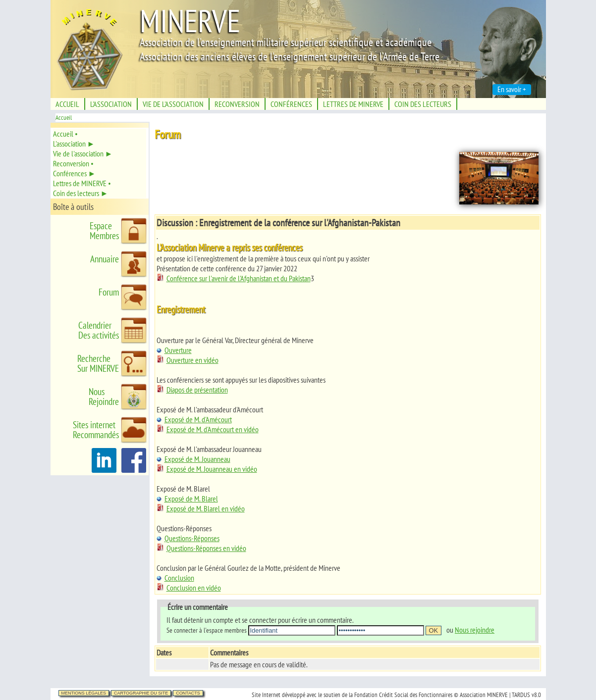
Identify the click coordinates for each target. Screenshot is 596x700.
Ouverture (174, 350)
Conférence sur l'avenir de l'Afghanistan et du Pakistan (234, 278)
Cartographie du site (141, 693)
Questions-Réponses (188, 538)
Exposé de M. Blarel (187, 499)
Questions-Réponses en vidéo (201, 548)
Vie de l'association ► (83, 153)
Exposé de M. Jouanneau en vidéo (207, 469)
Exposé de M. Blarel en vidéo (201, 508)
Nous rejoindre (475, 630)
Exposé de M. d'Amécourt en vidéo (208, 429)
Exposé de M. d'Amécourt (194, 419)
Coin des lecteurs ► (81, 193)
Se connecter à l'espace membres (207, 630)
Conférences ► (75, 173)
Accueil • (65, 134)
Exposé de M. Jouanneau (193, 459)
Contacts (188, 693)
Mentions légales (84, 693)
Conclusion (175, 578)
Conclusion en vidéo (189, 588)
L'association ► (74, 144)
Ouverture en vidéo (188, 360)
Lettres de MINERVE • (82, 183)
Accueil (64, 118)
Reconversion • (73, 163)
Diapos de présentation (192, 390)
